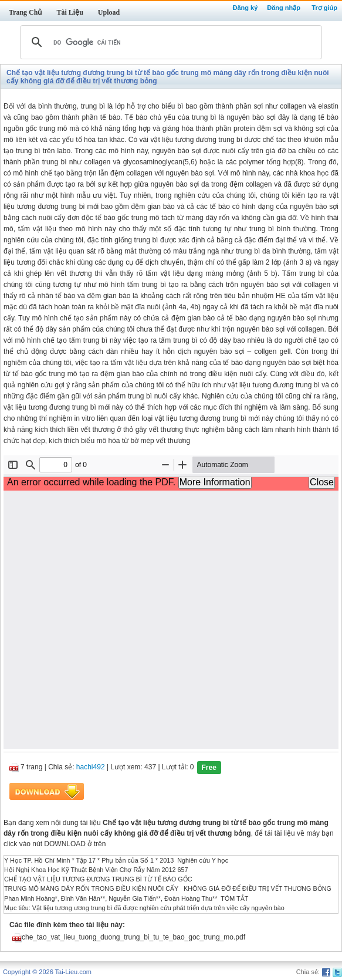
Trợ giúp (324, 8)
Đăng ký (245, 8)
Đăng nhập (284, 8)
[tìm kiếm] (169, 42)
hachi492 (91, 767)
